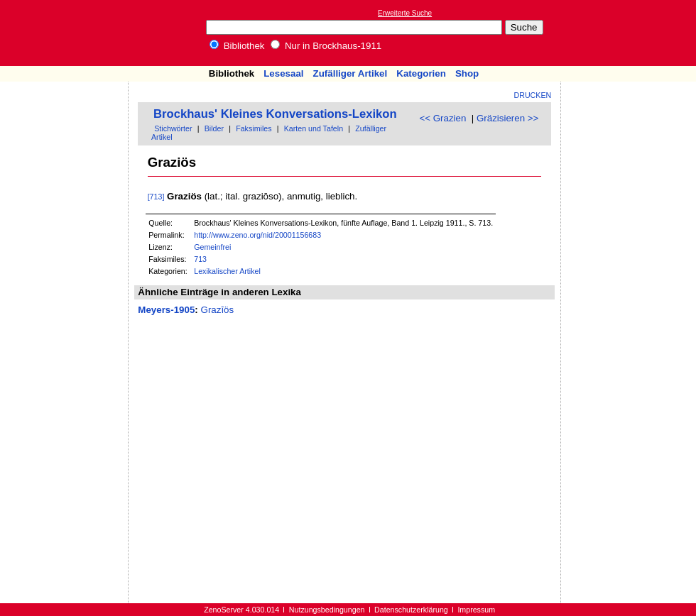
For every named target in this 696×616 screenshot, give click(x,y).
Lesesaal (283, 73)
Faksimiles (254, 128)
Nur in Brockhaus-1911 (326, 46)
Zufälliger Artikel (350, 73)
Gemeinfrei (212, 247)
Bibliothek (237, 46)
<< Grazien (442, 118)
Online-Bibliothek (67, 33)
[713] (156, 197)
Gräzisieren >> (507, 118)
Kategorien (421, 73)
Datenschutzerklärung (411, 610)
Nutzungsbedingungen (327, 610)
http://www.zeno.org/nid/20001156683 (257, 235)
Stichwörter (173, 128)
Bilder (214, 128)
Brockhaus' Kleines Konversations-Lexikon (275, 114)
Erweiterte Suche (405, 13)
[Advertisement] (631, 33)
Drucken (533, 95)
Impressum (476, 610)
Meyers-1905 (166, 310)
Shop (467, 73)
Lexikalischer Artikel (227, 271)
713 (200, 259)
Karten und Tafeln (314, 128)
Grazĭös (218, 310)
